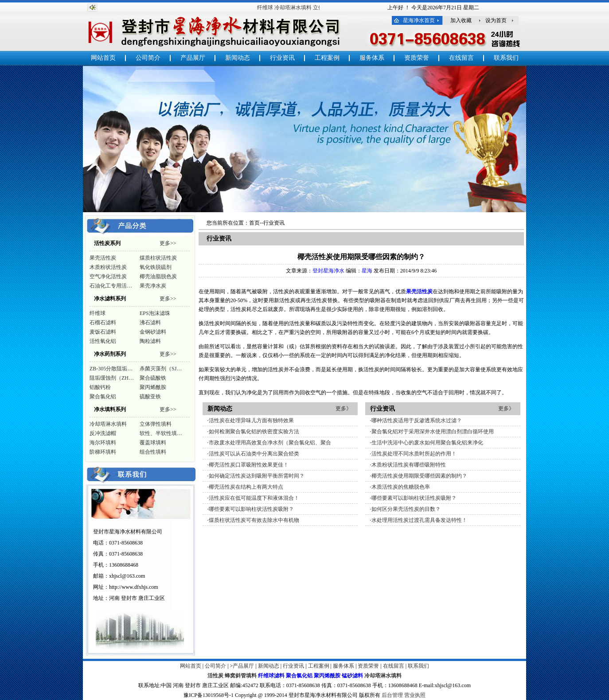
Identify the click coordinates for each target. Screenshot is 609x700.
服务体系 (372, 58)
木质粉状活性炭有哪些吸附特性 (409, 465)
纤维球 (267, 8)
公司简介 (148, 58)
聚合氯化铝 (103, 397)
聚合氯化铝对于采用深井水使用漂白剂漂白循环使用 (433, 432)
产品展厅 (193, 58)
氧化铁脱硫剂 (156, 267)
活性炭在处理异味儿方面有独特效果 (251, 420)
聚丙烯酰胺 (153, 387)
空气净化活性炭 (108, 276)
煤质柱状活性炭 (158, 258)
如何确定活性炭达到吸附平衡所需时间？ (257, 476)
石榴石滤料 (103, 323)
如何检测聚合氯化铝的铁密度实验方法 (254, 432)
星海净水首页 (419, 20)
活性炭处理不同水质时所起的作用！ (414, 454)
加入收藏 (461, 20)
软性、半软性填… (161, 433)
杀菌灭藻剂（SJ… (161, 369)
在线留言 (461, 58)
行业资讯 (282, 58)
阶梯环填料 (103, 452)
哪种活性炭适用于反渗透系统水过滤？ (417, 420)
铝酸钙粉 (100, 387)
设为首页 (496, 20)
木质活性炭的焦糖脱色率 (401, 487)
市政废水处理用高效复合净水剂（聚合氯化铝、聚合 (270, 443)
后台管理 (392, 695)
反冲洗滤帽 (103, 433)
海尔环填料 (103, 443)
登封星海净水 (328, 271)
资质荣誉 (417, 58)
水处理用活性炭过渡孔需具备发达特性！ (419, 520)
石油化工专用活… (111, 286)
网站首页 (103, 58)
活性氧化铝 (103, 341)
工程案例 (327, 58)
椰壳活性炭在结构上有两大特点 (246, 487)
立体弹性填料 (156, 424)
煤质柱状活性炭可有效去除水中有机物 (254, 520)
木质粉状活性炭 (108, 267)
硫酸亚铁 (150, 397)
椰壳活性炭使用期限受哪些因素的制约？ (419, 476)
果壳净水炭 (153, 286)
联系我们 (506, 58)
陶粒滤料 (150, 341)
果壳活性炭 (103, 258)
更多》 (344, 408)
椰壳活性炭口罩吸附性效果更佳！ (249, 465)
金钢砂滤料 (153, 332)
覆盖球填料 (153, 443)
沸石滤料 (150, 323)
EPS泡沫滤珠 (155, 313)
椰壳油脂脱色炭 (158, 276)
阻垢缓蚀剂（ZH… (112, 378)
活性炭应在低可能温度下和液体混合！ (254, 498)
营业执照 (415, 695)
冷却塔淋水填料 (295, 8)
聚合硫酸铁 (153, 378)
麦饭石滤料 (103, 332)
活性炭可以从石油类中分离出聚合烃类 (254, 454)
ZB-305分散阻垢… (111, 369)
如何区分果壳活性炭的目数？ (406, 509)
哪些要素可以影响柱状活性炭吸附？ (251, 509)
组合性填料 (153, 452)
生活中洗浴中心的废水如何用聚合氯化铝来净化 (427, 443)
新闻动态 (238, 58)
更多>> (168, 243)
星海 (367, 271)
